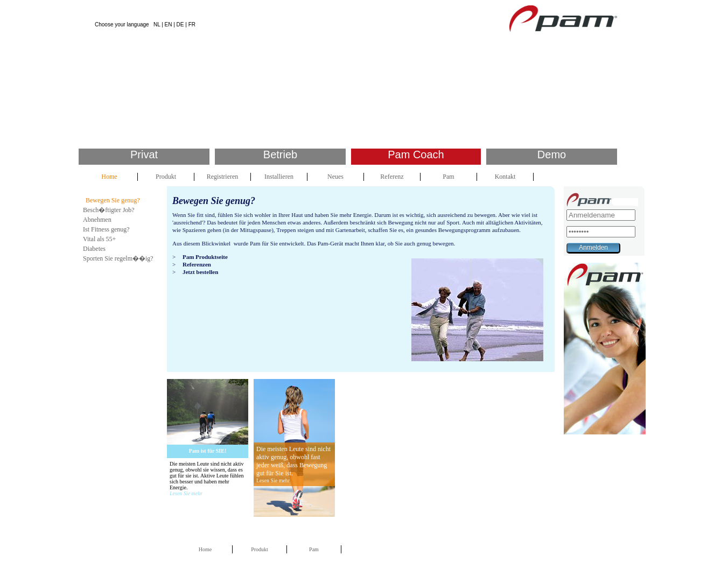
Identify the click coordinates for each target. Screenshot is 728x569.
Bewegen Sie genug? (113, 200)
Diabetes (94, 249)
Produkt (166, 177)
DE (180, 24)
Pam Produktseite (205, 257)
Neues (335, 177)
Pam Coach (416, 154)
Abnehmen (97, 220)
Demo (552, 154)
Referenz (392, 177)
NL (157, 24)
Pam (448, 177)
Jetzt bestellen (200, 272)
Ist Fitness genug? (106, 229)
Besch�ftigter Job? (109, 210)
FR (192, 24)
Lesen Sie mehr (186, 493)
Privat (144, 154)
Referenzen (197, 264)
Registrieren (223, 177)
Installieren (279, 177)
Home (109, 177)
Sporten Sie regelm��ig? (118, 258)
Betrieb (280, 154)
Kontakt (505, 177)
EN (169, 24)
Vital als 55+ (99, 239)
